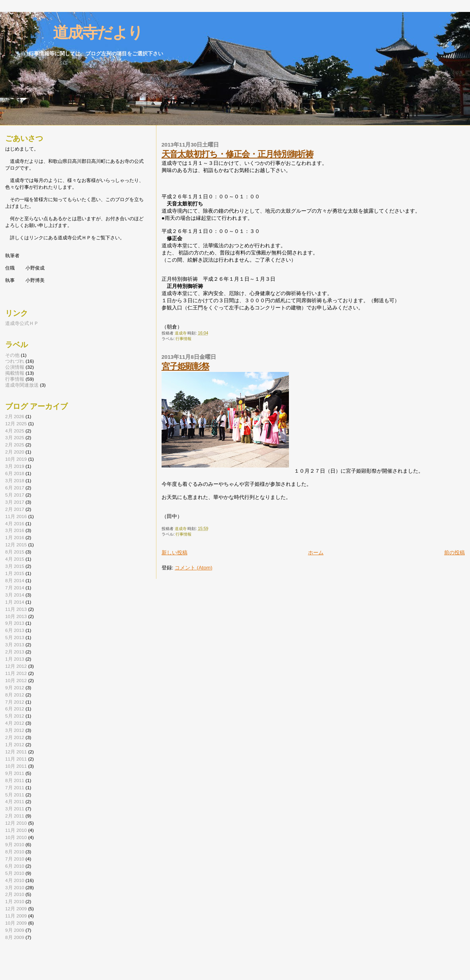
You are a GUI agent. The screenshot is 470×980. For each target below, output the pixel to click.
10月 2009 (16, 923)
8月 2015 (15, 552)
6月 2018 (15, 473)
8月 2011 (15, 780)
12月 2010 (16, 823)
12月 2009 (16, 909)
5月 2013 (15, 637)
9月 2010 (15, 844)
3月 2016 (15, 530)
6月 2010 (15, 866)
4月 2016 (15, 523)
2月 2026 (15, 416)
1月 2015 (15, 573)
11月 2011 (16, 759)
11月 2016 (16, 516)
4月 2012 (15, 723)
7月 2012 (15, 702)
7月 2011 (15, 787)
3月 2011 (15, 809)
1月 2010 (15, 901)
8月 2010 (15, 852)
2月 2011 (15, 816)
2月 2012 (15, 737)
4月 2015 (15, 559)
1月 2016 (15, 537)
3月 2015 (15, 566)
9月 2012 (15, 688)
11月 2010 (16, 830)
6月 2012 (15, 709)
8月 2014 (15, 580)
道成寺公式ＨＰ (22, 323)
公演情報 (15, 367)
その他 (12, 355)
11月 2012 (16, 673)
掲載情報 (15, 373)
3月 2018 (15, 480)
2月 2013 (15, 652)
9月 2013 (15, 623)
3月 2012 (15, 730)
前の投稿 (454, 553)
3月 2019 (15, 466)
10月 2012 (16, 680)
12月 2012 (16, 666)
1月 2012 (15, 744)
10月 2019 (16, 459)
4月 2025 (15, 431)
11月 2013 (16, 609)
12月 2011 (16, 752)
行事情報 (183, 339)
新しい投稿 (175, 553)
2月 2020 (15, 452)
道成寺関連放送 (22, 385)
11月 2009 (16, 916)
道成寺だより (83, 32)
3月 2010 (15, 887)
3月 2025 (15, 437)
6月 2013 (15, 630)
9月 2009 (15, 930)
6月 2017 (15, 488)
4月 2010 (15, 880)
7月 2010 (15, 859)
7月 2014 (15, 588)
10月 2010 (16, 837)
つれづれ (15, 361)
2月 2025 (15, 445)
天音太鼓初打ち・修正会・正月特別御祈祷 (237, 154)
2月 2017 (15, 509)
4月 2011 (15, 801)
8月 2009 (15, 937)
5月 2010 (15, 873)
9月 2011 (15, 773)
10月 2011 (16, 766)
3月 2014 (15, 595)
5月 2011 (15, 795)
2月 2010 (15, 894)
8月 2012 (15, 695)
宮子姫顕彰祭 (185, 366)
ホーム (316, 553)
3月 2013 (15, 645)
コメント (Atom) (194, 568)
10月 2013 (16, 616)
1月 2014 (15, 602)
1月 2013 (15, 659)
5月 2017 (15, 495)
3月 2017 (15, 502)
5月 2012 (15, 716)
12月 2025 (16, 423)
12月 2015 (16, 545)
